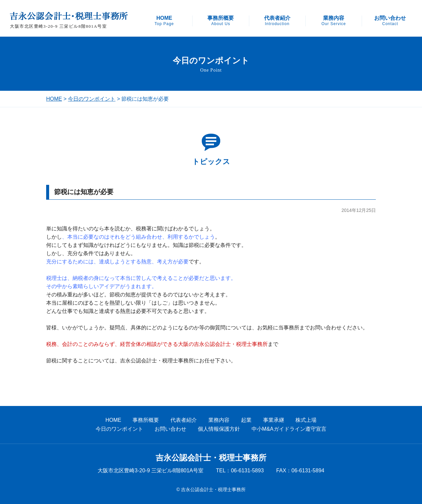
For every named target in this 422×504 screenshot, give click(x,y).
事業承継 (274, 420)
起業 (246, 420)
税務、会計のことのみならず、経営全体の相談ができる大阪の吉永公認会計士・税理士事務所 (157, 344)
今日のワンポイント (92, 99)
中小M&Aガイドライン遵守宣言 (289, 429)
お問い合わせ (390, 21)
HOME (164, 21)
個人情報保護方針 (219, 429)
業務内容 (334, 21)
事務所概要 (221, 21)
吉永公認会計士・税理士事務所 (211, 458)
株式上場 (306, 420)
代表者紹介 (277, 21)
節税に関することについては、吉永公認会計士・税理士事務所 (120, 361)
